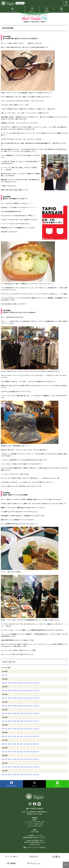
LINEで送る (57, 784)
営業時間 (47, 10)
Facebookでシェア (11, 784)
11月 (25, 683)
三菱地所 (11, 863)
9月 (18, 683)
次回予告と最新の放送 (9, 662)
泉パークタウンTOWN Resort (34, 863)
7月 (12, 683)
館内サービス (32, 10)
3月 (38, 683)
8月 (15, 683)
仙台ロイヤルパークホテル (56, 857)
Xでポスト (34, 784)
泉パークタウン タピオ (8, 3)
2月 (35, 683)
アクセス (61, 10)
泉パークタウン (11, 857)
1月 (32, 683)
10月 (21, 683)
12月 (28, 683)
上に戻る (66, 865)
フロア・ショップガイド (12, 10)
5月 (6, 675)
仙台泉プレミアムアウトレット (34, 857)
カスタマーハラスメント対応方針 (35, 847)
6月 (9, 683)
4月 (3, 675)
